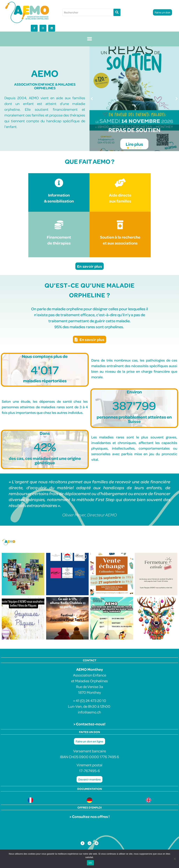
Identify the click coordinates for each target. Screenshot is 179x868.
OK (90, 863)
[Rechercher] (88, 12)
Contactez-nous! (91, 724)
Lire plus (134, 144)
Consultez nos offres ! (91, 816)
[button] (90, 39)
